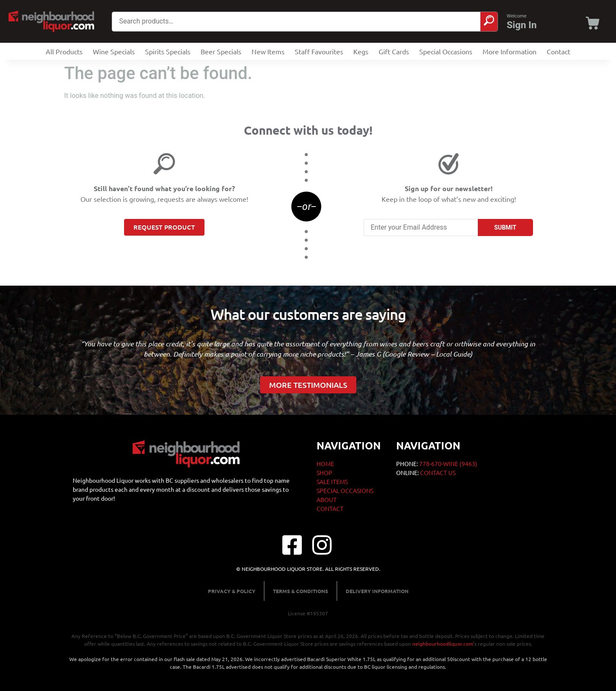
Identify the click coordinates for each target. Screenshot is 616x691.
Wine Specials (114, 51)
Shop (324, 472)
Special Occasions (446, 51)
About (327, 499)
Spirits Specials (168, 51)
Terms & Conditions (301, 591)
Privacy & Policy (232, 591)
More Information (509, 51)
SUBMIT (505, 227)
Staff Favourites (319, 51)
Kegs (361, 51)
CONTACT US (438, 472)
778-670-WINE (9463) (448, 464)
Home (325, 464)
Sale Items (332, 481)
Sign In (521, 25)
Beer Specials (221, 51)
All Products (64, 51)
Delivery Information (377, 591)
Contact (558, 51)
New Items (268, 51)
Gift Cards (394, 51)
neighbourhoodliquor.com (443, 644)
